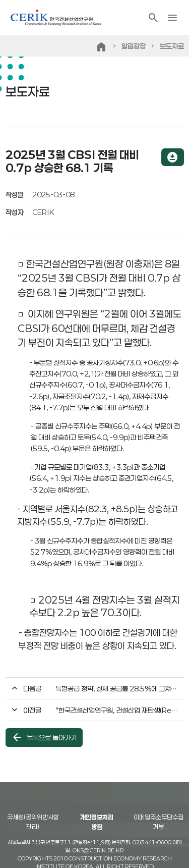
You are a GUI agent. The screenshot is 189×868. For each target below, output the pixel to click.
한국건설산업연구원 (56, 18)
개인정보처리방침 (97, 822)
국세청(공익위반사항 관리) (33, 822)
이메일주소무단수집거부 (159, 822)
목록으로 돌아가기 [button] (44, 737)
